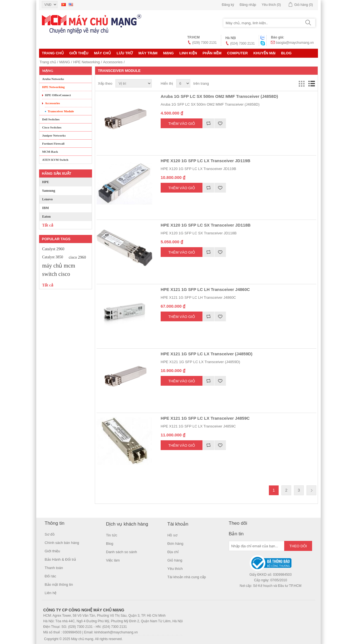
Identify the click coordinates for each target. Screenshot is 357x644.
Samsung (49, 191)
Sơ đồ (50, 534)
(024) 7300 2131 (242, 43)
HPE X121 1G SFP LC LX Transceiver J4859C (205, 418)
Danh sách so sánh (121, 552)
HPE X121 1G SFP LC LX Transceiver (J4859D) (207, 354)
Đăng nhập (248, 5)
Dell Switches (51, 119)
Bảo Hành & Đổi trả (60, 559)
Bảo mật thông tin (59, 585)
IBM (45, 208)
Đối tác (50, 576)
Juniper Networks (54, 135)
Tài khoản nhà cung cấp (187, 577)
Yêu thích (175, 569)
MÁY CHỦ (102, 53)
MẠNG (168, 53)
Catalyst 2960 (53, 249)
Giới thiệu (79, 53)
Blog (286, 53)
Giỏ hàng (175, 560)
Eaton (46, 217)
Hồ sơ (172, 535)
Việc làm (113, 560)
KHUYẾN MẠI (264, 53)
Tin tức (112, 535)
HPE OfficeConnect (58, 95)
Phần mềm (212, 53)
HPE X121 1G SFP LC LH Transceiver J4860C (205, 289)
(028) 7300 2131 (204, 43)
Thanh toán (54, 568)
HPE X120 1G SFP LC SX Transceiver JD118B (206, 225)
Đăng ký (228, 5)
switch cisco (56, 274)
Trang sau (311, 490)
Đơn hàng (175, 544)
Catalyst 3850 (53, 257)
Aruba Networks (53, 79)
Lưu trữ (125, 53)
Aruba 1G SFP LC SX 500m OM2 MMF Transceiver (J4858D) (219, 96)
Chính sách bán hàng (62, 543)
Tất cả (48, 225)
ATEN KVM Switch (55, 160)
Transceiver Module (61, 111)
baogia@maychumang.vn (295, 43)
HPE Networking (86, 62)
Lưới (301, 84)
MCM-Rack (50, 152)
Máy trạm (148, 53)
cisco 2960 (77, 257)
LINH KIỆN (188, 53)
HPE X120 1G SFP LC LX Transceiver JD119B (206, 161)
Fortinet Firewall (53, 144)
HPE (46, 182)
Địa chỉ (173, 552)
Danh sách (312, 84)
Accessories (113, 62)
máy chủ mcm (59, 266)
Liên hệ (50, 593)
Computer (237, 53)
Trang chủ (53, 53)
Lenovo (47, 199)
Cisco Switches (52, 127)
